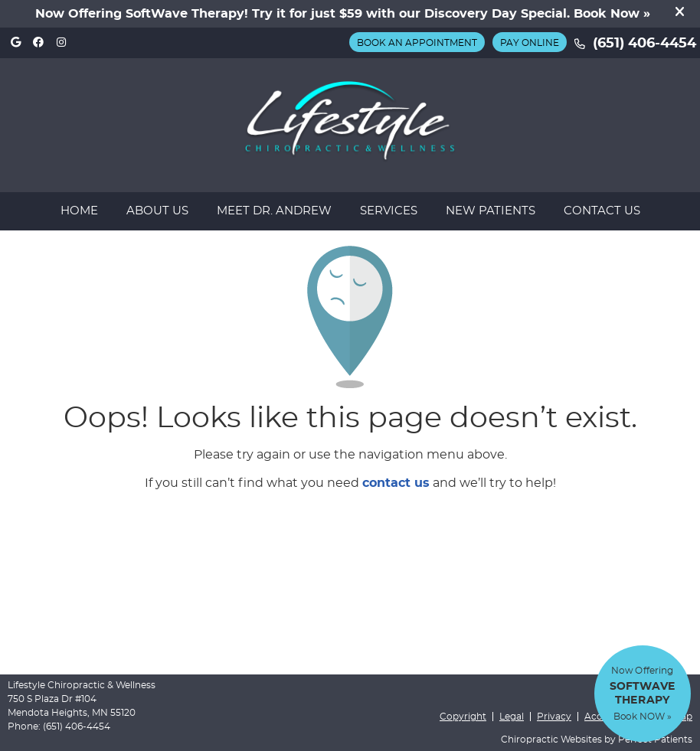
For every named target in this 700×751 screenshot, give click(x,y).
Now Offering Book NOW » (643, 694)
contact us (396, 483)
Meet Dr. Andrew (274, 211)
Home (79, 211)
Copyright (463, 717)
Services (389, 211)
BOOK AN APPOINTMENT (417, 43)
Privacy (554, 717)
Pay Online (530, 43)
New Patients (491, 211)
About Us (157, 211)
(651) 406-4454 (644, 44)
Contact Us (602, 211)
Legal (512, 717)
